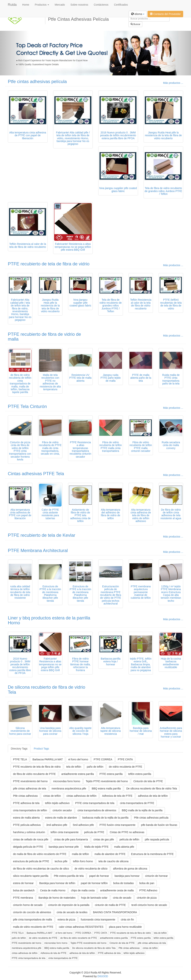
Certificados (121, 5)
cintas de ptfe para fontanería (71, 839)
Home (26, 5)
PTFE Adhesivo (148, 890)
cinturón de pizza (147, 898)
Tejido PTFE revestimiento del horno (107, 781)
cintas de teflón (52, 796)
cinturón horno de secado (28, 905)
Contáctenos (101, 5)
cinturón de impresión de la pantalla (69, 905)
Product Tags (41, 749)
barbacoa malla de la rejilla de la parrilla (105, 818)
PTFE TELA (20, 759)
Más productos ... (173, 83)
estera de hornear (23, 883)
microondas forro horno (67, 781)
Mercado (60, 5)
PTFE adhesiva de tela (26, 803)
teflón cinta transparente (65, 832)
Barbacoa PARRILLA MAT (48, 759)
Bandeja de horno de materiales (57, 898)
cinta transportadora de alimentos (97, 810)
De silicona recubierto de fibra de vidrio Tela (47, 690)
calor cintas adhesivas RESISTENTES (81, 927)
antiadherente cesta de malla (117, 890)
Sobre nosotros (79, 5)
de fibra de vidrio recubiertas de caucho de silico (41, 869)
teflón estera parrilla (140, 774)
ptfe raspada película (157, 839)
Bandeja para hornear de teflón (57, 883)
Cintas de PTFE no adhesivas (127, 832)
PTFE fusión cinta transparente (117, 825)
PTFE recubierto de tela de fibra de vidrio (49, 264)
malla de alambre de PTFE (110, 854)
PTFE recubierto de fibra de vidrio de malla (44, 337)
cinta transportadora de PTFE (137, 803)
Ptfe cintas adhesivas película (37, 81)
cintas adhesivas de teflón (81, 796)
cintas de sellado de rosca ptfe (31, 839)
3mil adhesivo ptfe (57, 825)
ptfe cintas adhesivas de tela (30, 789)
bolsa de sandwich (24, 890)
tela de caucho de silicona (113, 861)
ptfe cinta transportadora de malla (33, 920)
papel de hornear (99, 876)
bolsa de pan (147, 883)
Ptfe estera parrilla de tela (69, 876)
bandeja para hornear (127, 876)
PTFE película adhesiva (27, 825)
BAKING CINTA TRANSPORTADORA (115, 912)
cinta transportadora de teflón (30, 810)
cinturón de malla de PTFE (110, 905)
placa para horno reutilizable (125, 927)
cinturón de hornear (156, 876)
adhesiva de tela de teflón (153, 796)
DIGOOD (103, 976)
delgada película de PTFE (28, 847)
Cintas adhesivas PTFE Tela (36, 474)
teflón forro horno (83, 861)
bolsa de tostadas (123, 883)
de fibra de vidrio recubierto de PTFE (34, 774)
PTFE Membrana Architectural (38, 550)
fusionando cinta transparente (98, 920)
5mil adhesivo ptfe (83, 825)
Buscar (136, 24)
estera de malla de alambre (61, 818)
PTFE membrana (23, 898)
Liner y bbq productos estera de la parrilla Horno (49, 620)
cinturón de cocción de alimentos (32, 912)
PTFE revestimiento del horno (30, 781)
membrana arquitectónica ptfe (69, 789)
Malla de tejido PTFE (96, 847)
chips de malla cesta (83, 890)
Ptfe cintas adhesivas (25, 796)
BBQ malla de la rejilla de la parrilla (142, 810)
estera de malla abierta (26, 818)
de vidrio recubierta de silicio (91, 869)
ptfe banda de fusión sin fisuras (159, 825)
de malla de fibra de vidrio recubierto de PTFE (40, 854)
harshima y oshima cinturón (29, 832)
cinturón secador (62, 810)
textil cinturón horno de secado (149, 905)
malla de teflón (80, 854)
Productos (42, 5)
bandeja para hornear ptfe (64, 847)
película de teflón (129, 839)
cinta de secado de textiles (72, 912)
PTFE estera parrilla (111, 774)
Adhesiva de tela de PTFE (117, 796)
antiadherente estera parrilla (78, 774)
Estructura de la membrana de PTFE (152, 854)
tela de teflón (74, 767)
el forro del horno (78, 759)
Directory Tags (19, 749)
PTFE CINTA (125, 759)
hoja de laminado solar (94, 898)
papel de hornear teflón (94, 883)
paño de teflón (95, 767)
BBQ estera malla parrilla (106, 789)
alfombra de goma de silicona (130, 869)
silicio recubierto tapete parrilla (31, 876)
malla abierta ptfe (124, 847)
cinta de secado (122, 898)
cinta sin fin (127, 920)
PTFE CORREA (103, 759)
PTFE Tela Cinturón (27, 406)
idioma (138, 14)
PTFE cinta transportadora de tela (95, 803)
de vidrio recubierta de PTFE (126, 767)
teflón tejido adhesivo (57, 803)
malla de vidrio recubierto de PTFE (33, 927)
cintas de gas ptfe (104, 839)
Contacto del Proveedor (165, 14)
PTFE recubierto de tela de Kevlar (42, 535)
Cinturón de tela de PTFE (148, 781)
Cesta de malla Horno (53, 890)
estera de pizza (66, 920)
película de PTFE (94, 832)
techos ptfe (61, 861)
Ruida (12, 5)
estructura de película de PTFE (31, 861)
